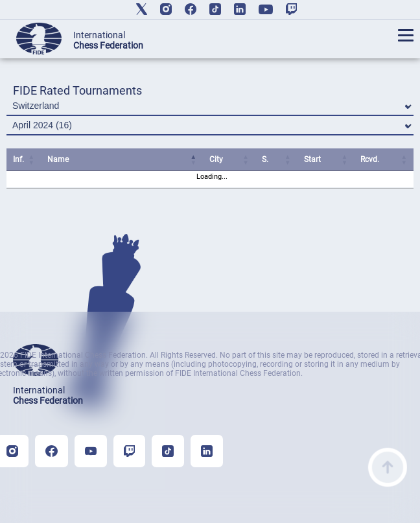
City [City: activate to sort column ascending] (216, 159)
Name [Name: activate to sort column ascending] (58, 159)
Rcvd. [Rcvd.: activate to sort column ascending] (370, 159)
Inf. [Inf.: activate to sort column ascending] (18, 159)
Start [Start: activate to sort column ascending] (312, 159)
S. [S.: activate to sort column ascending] (265, 159)
